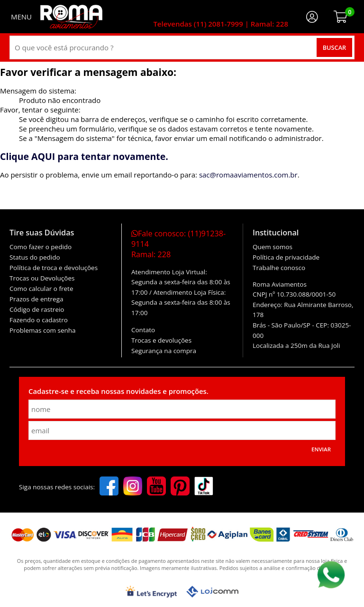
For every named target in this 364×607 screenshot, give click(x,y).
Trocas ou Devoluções (42, 278)
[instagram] (133, 487)
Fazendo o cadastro (39, 320)
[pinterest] (180, 487)
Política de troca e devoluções (54, 268)
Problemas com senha (43, 330)
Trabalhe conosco (279, 268)
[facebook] (109, 487)
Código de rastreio (37, 309)
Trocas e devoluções (161, 340)
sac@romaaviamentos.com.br (248, 175)
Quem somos (273, 247)
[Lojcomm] (212, 592)
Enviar (321, 449)
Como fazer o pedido (41, 247)
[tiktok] (204, 487)
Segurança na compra (164, 351)
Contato (143, 330)
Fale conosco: (178, 244)
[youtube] (156, 487)
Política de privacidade (286, 257)
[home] (71, 17)
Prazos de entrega (36, 299)
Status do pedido (35, 257)
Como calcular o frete (41, 289)
